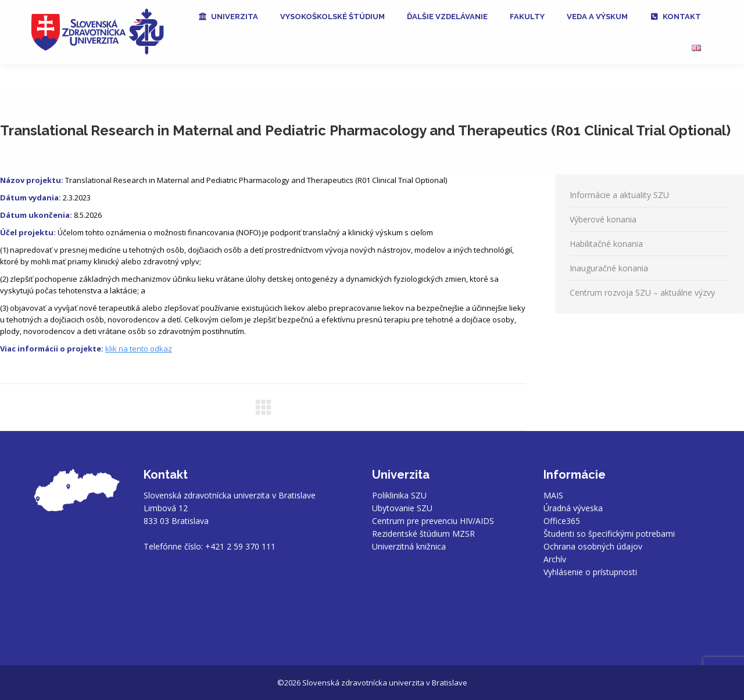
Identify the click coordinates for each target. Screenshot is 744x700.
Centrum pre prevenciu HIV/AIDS (433, 521)
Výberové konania (603, 219)
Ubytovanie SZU (402, 508)
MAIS (553, 495)
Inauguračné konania (609, 268)
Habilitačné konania (606, 244)
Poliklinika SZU (399, 495)
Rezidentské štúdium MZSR (423, 534)
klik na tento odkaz (139, 349)
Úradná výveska (573, 508)
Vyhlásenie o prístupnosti (590, 572)
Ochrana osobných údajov (593, 546)
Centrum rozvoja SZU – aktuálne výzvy (642, 292)
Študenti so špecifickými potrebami (609, 534)
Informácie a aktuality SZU (619, 195)
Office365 (562, 521)
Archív (555, 559)
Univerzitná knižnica (409, 546)
